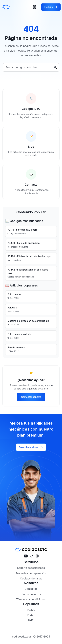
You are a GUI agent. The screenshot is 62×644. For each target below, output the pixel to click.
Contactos (31, 589)
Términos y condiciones (31, 599)
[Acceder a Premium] (51, 7)
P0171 (31, 620)
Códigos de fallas (31, 578)
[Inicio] (7, 7)
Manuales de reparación (31, 573)
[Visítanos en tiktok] (32, 556)
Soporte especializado (31, 568)
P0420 (31, 615)
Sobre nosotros (31, 594)
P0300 (31, 610)
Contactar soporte (31, 397)
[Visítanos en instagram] (37, 556)
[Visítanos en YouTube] (26, 556)
